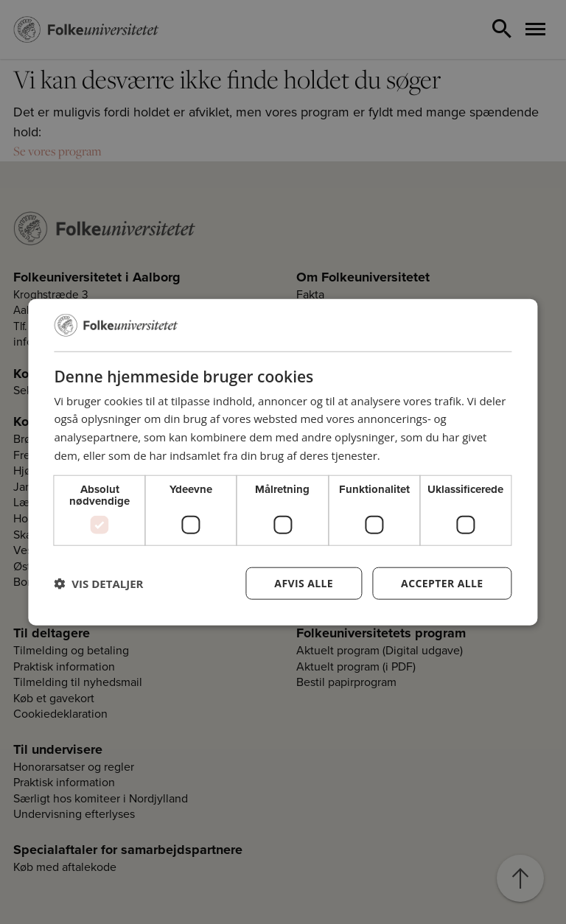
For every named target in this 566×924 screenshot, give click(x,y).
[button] (98, 583)
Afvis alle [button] (304, 582)
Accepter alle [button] (442, 582)
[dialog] (283, 462)
